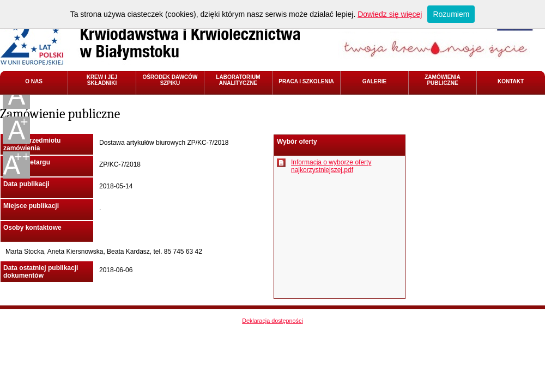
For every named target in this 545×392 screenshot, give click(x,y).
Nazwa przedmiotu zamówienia (32, 144)
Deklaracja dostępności (272, 321)
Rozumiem (451, 14)
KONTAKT (511, 81)
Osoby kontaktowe (32, 228)
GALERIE (374, 81)
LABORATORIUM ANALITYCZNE (238, 80)
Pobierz (281, 163)
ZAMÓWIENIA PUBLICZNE (443, 80)
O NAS (34, 81)
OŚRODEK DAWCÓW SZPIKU (170, 80)
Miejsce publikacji (31, 206)
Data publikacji (26, 184)
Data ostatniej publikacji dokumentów (41, 272)
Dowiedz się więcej (390, 14)
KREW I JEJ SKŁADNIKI (102, 80)
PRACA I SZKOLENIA (306, 81)
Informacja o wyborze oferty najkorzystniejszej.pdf (331, 166)
